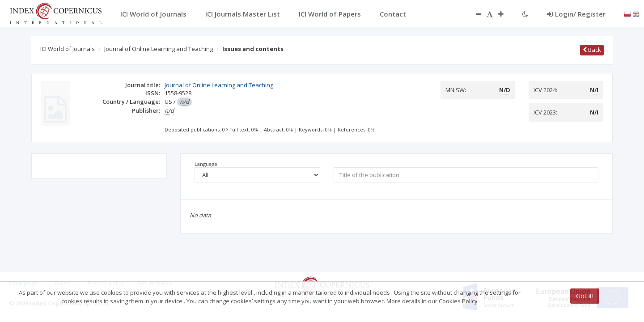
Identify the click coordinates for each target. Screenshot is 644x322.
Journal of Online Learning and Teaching (159, 49)
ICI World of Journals (68, 49)
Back (592, 50)
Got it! (585, 296)
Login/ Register (576, 14)
